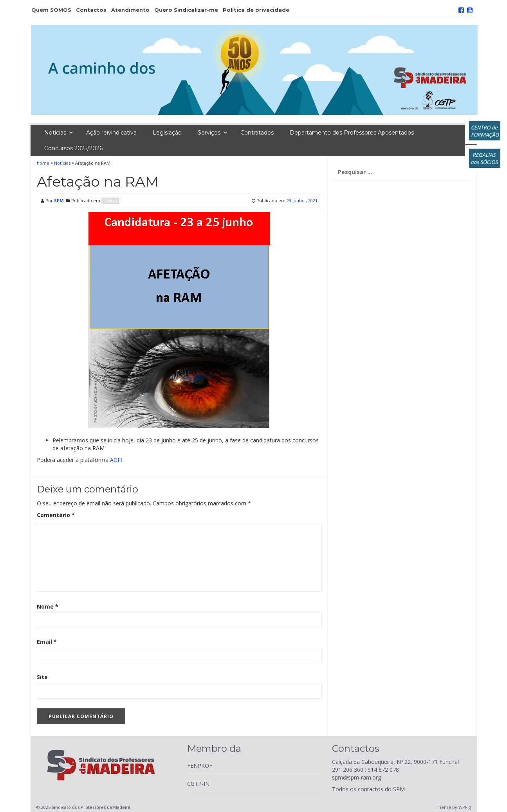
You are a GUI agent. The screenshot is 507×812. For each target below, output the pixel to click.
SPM (59, 200)
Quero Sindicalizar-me (186, 10)
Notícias (55, 133)
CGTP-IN (198, 784)
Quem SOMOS (51, 10)
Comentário (56, 515)
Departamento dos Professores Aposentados (352, 133)
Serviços (209, 133)
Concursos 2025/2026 (73, 148)
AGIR (116, 460)
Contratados (257, 133)
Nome (48, 606)
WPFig (465, 807)
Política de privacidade (256, 10)
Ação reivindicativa (111, 133)
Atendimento (130, 10)
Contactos (91, 10)
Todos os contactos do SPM (368, 789)
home (44, 163)
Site (42, 677)
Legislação (167, 133)
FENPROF (200, 766)
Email (47, 642)
